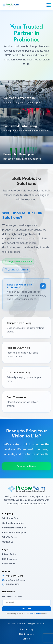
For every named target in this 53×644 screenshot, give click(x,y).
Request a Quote (26, 470)
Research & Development (15, 532)
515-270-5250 (13, 584)
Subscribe (26, 609)
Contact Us (8, 542)
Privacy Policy (9, 554)
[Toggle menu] (49, 5)
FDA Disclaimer (10, 559)
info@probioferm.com (16, 580)
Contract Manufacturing (14, 528)
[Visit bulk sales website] (43, 290)
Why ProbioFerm (10, 518)
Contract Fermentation (13, 523)
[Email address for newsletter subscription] (26, 602)
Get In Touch (9, 564)
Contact (26, 639)
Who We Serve (9, 537)
